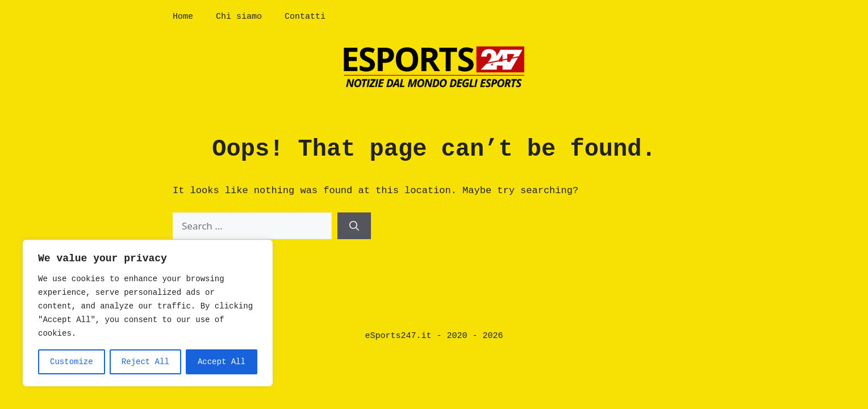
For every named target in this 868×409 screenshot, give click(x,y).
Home (183, 17)
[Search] (354, 226)
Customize (72, 362)
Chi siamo (239, 17)
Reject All (145, 362)
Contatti (305, 17)
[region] (148, 313)
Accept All (222, 362)
